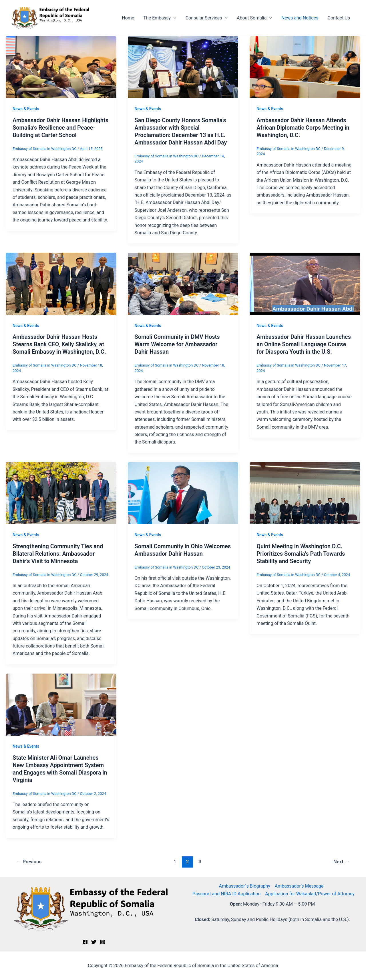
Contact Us (339, 18)
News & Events (26, 109)
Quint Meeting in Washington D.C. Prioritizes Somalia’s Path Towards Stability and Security (301, 554)
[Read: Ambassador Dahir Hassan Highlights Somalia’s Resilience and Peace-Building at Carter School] (61, 67)
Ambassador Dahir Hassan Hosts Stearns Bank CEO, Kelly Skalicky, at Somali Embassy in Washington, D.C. (59, 344)
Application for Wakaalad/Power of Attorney (310, 894)
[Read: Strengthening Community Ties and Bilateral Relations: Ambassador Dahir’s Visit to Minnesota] (61, 493)
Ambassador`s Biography (244, 886)
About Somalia (254, 18)
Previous (29, 862)
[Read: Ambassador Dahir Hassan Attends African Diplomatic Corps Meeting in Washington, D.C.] (305, 67)
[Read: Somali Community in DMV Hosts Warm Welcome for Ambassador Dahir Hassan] (183, 283)
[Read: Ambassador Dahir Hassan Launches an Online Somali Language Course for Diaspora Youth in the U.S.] (305, 283)
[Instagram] (102, 942)
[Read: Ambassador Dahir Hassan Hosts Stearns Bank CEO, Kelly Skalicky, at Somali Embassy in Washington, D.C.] (61, 283)
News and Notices (300, 18)
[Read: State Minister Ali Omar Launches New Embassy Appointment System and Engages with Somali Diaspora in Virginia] (61, 704)
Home (128, 18)
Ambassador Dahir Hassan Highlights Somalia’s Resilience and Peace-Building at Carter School (60, 128)
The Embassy (160, 18)
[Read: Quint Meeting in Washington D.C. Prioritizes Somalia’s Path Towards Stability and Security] (305, 493)
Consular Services (207, 18)
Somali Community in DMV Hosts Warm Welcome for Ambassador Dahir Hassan (177, 344)
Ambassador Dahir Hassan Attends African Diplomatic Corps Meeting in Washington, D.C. (303, 128)
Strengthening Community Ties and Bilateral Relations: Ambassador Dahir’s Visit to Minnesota (58, 554)
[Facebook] (85, 942)
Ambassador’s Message (299, 886)
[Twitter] (94, 942)
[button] (174, 18)
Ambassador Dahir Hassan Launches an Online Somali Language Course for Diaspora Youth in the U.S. (304, 344)
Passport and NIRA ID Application (226, 894)
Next (342, 862)
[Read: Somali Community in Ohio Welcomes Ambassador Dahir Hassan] (183, 493)
